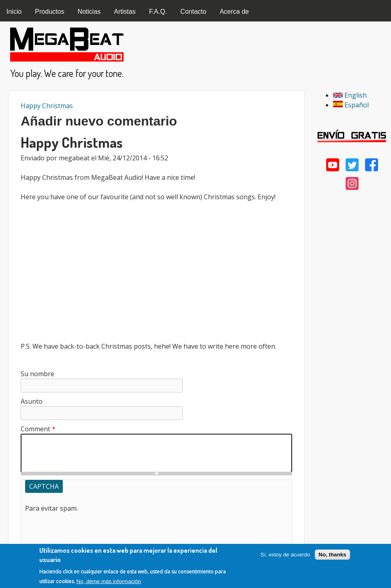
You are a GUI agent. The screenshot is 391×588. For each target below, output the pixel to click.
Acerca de (234, 12)
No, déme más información (109, 581)
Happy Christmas (47, 106)
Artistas (125, 12)
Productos (49, 12)
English (350, 95)
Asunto (32, 401)
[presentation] (87, 529)
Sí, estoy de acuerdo (285, 555)
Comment (38, 429)
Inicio (14, 12)
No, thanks (332, 555)
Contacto (193, 12)
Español (351, 105)
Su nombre (37, 374)
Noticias (89, 12)
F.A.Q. (158, 12)
